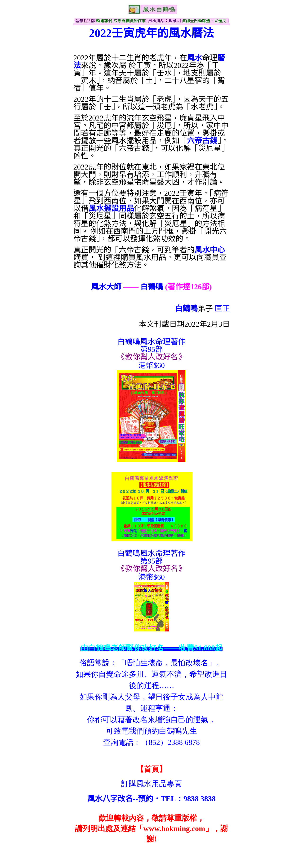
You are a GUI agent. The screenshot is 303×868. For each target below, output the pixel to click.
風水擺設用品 (111, 208)
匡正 (222, 309)
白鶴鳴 (152, 287)
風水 (195, 58)
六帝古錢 (202, 141)
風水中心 (210, 250)
